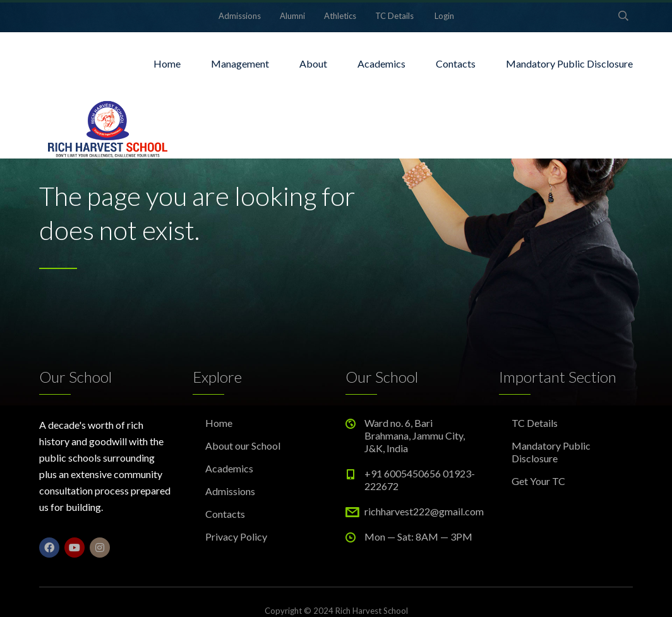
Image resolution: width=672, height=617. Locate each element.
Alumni (292, 16)
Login (444, 16)
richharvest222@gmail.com (424, 511)
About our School (243, 446)
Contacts (456, 63)
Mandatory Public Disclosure (569, 63)
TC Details (394, 16)
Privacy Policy (236, 536)
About (313, 63)
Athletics (340, 16)
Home (167, 63)
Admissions (240, 16)
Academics (381, 63)
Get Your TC (538, 481)
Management (240, 63)
